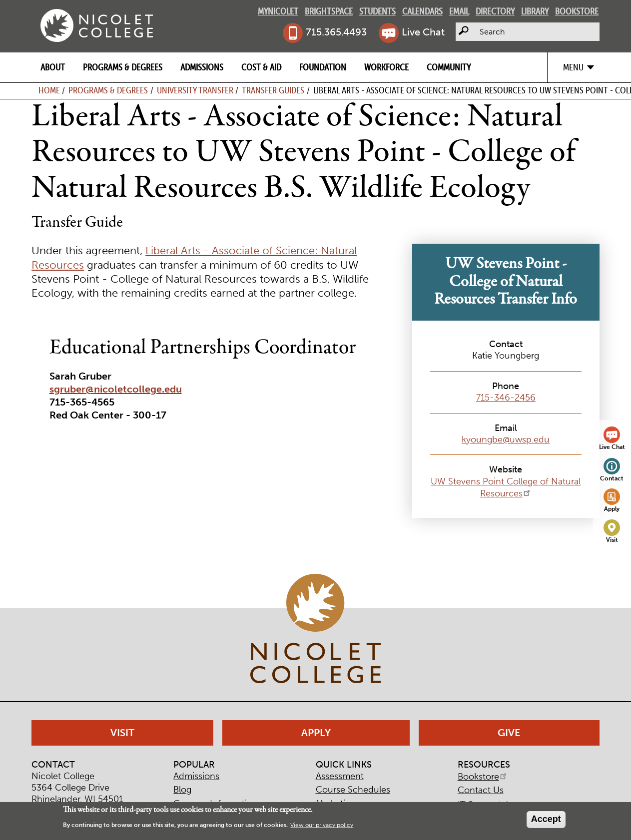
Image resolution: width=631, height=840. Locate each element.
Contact (612, 478)
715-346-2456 (506, 398)
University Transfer (195, 90)
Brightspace (329, 11)
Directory (495, 11)
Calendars (422, 11)
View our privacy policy (322, 825)
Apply (612, 509)
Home (49, 90)
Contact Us (481, 790)
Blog (182, 790)
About (53, 67)
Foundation (323, 67)
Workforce (386, 67)
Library (535, 11)
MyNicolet (278, 11)
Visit (612, 540)
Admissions (202, 67)
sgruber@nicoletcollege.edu (116, 389)
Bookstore (577, 11)
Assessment (340, 776)
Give (509, 733)
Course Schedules (353, 790)
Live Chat (423, 32)
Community (449, 67)
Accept (546, 819)
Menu (573, 67)
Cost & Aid (261, 67)
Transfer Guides (273, 90)
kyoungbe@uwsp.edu (506, 439)
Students (377, 11)
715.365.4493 (336, 32)
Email (459, 11)
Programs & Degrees (123, 67)
